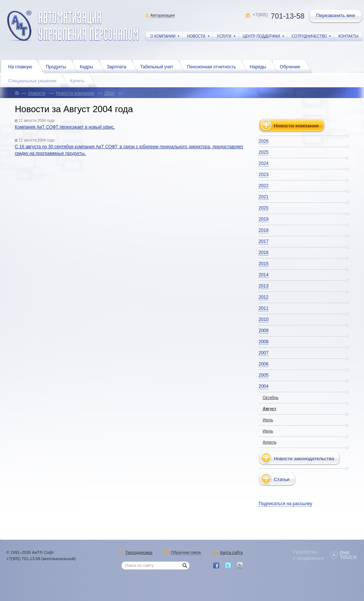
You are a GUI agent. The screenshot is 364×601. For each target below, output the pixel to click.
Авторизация (163, 15)
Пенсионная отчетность (213, 66)
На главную (22, 66)
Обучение (292, 66)
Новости (37, 93)
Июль (268, 420)
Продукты (58, 66)
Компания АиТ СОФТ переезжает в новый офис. (65, 127)
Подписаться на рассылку (285, 504)
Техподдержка (139, 553)
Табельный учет (158, 66)
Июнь (268, 431)
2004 (109, 93)
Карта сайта (231, 553)
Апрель (269, 442)
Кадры (88, 66)
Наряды (260, 66)
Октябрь (271, 397)
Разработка (305, 552)
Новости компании (75, 93)
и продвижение (309, 558)
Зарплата (119, 66)
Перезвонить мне (336, 16)
